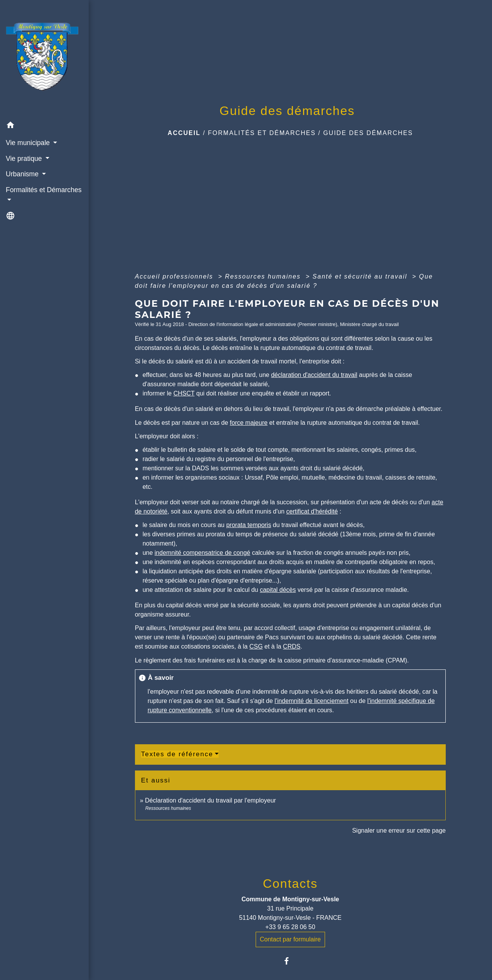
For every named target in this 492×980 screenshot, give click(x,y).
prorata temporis (249, 525)
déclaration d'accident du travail (314, 375)
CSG (256, 646)
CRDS (292, 646)
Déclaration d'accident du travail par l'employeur (211, 800)
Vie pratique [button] (25, 159)
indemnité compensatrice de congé (202, 553)
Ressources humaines (264, 276)
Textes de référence (177, 754)
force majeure (249, 423)
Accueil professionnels (175, 276)
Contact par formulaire (290, 939)
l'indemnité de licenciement (312, 701)
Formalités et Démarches (262, 133)
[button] (44, 126)
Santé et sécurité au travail (361, 276)
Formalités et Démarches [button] (44, 190)
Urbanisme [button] (23, 174)
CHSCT (184, 393)
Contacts (290, 884)
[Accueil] (44, 59)
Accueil (184, 133)
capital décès (278, 590)
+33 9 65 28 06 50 (290, 927)
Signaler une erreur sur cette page (399, 830)
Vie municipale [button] (29, 143)
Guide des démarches (368, 133)
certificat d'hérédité (312, 511)
